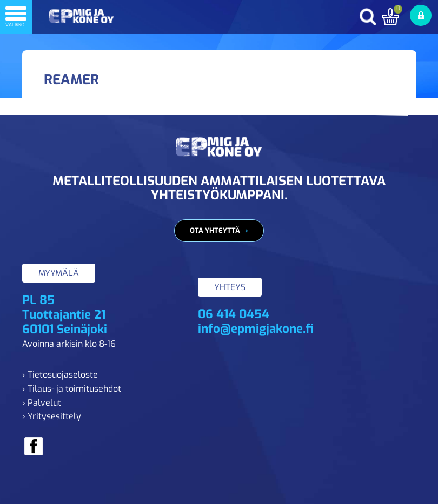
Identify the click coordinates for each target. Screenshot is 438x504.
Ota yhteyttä (215, 230)
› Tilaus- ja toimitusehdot (72, 389)
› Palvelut (42, 403)
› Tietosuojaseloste (60, 375)
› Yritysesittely (52, 416)
